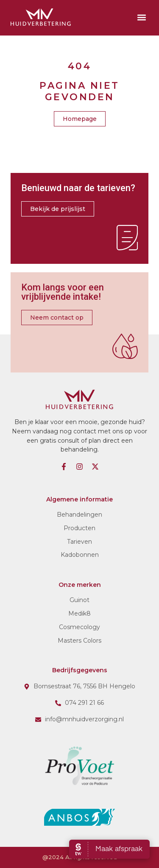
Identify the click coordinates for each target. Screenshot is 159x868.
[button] (141, 17)
